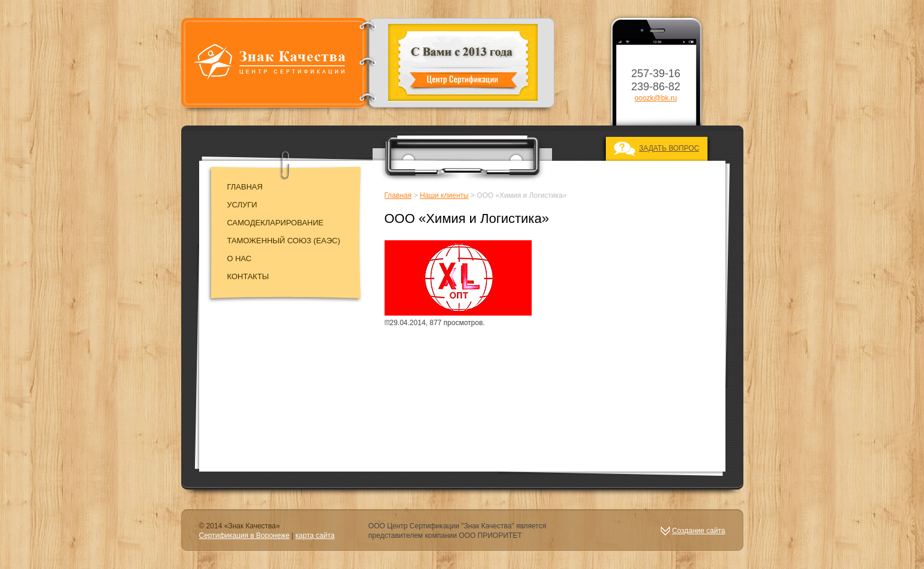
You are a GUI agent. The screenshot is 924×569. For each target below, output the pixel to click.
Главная (245, 187)
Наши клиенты (444, 195)
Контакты (248, 276)
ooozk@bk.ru (656, 98)
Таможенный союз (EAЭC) (284, 241)
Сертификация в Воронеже (245, 536)
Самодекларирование (276, 223)
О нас (240, 259)
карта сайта (315, 536)
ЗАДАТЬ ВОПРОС (670, 148)
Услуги (242, 205)
